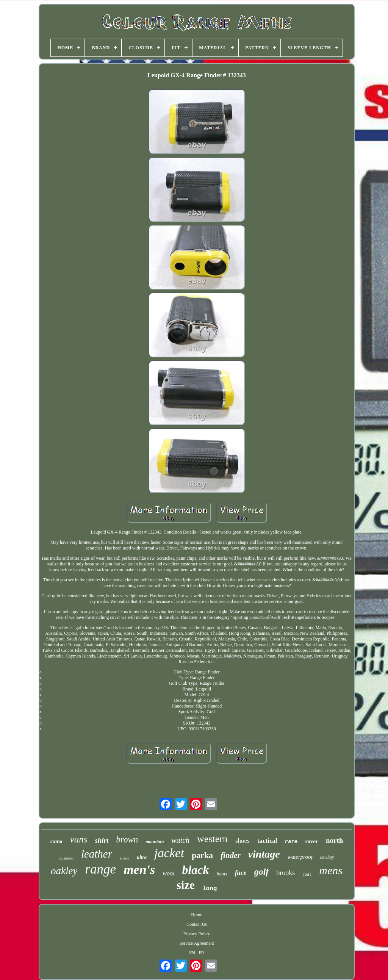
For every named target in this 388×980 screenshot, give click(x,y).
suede (124, 858)
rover (312, 841)
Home (196, 915)
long (210, 889)
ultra (142, 857)
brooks (286, 873)
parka (202, 855)
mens (331, 870)
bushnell (66, 858)
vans (79, 839)
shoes (242, 841)
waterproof (300, 857)
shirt (102, 840)
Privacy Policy (197, 934)
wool (168, 873)
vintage (264, 854)
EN (192, 953)
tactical (267, 841)
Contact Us (197, 924)
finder (231, 855)
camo (56, 841)
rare (291, 842)
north (334, 840)
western (212, 839)
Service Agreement (197, 943)
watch (180, 840)
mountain (155, 842)
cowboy (327, 857)
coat (307, 875)
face (241, 873)
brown (127, 840)
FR (201, 953)
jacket (169, 853)
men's (139, 870)
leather (97, 854)
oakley (64, 871)
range (100, 869)
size (186, 885)
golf (262, 872)
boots (222, 874)
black (195, 870)
